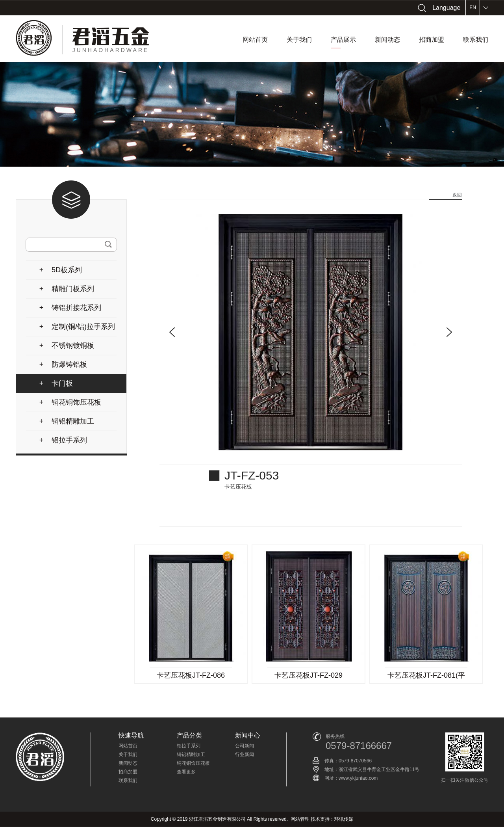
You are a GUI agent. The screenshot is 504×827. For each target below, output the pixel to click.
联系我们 (476, 40)
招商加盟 (432, 40)
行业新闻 (245, 755)
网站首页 (255, 40)
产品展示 (343, 42)
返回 (457, 195)
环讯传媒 (344, 819)
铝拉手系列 (189, 746)
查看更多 (186, 772)
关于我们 (299, 40)
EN (473, 7)
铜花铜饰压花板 (193, 763)
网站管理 (300, 819)
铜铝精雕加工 (191, 755)
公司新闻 (245, 746)
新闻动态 (387, 40)
